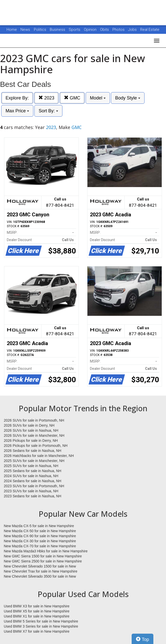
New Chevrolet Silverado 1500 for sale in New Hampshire (40, 566)
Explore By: (17, 98)
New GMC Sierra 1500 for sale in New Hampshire (43, 556)
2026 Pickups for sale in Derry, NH (31, 441)
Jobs (133, 30)
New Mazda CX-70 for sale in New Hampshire (40, 546)
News (25, 30)
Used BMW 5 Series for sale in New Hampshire (41, 621)
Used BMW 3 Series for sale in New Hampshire (41, 626)
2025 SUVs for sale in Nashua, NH (31, 466)
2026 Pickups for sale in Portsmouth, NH (36, 446)
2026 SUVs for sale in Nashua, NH (31, 430)
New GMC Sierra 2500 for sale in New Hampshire (43, 561)
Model (98, 98)
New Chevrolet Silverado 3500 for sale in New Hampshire (40, 577)
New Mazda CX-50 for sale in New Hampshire (40, 531)
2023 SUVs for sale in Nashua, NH (31, 491)
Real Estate (150, 30)
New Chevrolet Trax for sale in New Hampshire (41, 571)
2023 (46, 98)
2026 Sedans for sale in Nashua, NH (32, 451)
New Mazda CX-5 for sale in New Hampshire (39, 526)
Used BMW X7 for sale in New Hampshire (37, 631)
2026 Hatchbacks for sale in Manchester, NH (39, 456)
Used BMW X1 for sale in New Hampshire (37, 616)
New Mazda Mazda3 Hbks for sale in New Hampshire (46, 551)
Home (12, 30)
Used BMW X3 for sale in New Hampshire (37, 606)
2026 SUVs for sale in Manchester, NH (34, 435)
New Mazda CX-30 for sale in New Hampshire (40, 541)
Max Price (17, 111)
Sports (75, 30)
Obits (105, 30)
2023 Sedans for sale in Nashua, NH (32, 496)
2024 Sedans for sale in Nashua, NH (32, 481)
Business (58, 30)
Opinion (91, 30)
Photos (119, 30)
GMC (72, 98)
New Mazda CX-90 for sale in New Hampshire (40, 536)
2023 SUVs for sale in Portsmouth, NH (34, 486)
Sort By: (48, 111)
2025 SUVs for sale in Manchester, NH (34, 461)
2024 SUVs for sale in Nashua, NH (31, 476)
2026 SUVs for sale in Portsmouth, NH (34, 420)
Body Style (128, 98)
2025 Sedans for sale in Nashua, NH (32, 471)
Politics (40, 30)
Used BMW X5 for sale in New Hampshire (37, 611)
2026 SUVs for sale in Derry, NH (29, 425)
